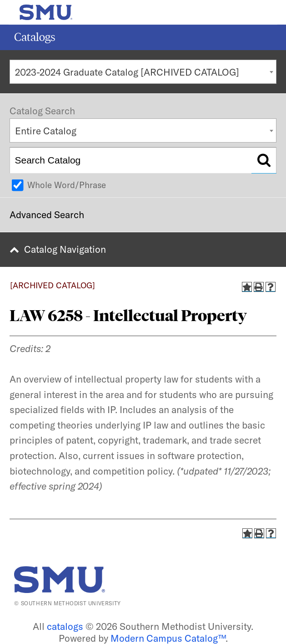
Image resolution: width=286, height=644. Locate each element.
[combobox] (143, 72)
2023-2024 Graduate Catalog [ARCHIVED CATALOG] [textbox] (127, 72)
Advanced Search (47, 215)
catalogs (65, 626)
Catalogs (35, 37)
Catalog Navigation (65, 249)
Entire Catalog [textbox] (46, 131)
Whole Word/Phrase (67, 185)
